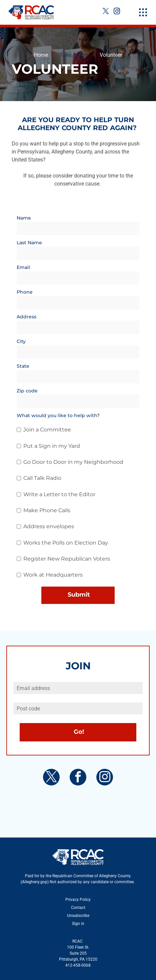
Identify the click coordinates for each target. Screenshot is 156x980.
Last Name (29, 243)
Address (26, 317)
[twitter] (106, 12)
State (23, 366)
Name (24, 218)
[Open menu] (143, 12)
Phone (25, 292)
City (21, 341)
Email (23, 267)
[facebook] (78, 778)
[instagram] (117, 12)
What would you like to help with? (58, 415)
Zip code (27, 391)
